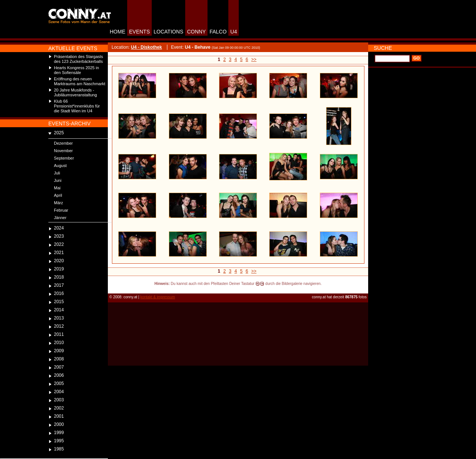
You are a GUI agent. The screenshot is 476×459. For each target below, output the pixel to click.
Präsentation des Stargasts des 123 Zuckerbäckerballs (78, 59)
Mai (57, 188)
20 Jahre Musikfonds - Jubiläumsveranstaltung (75, 92)
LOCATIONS (168, 32)
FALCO (218, 32)
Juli (57, 173)
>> (254, 60)
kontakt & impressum (157, 297)
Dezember (63, 143)
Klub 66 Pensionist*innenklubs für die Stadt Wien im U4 (77, 106)
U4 (234, 32)
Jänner (60, 218)
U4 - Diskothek (146, 47)
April (58, 195)
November (63, 151)
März (58, 203)
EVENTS (139, 32)
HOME (118, 32)
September (64, 158)
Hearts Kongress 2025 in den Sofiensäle (76, 70)
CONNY (197, 32)
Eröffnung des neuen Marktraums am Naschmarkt (80, 81)
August (60, 166)
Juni (58, 180)
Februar (61, 210)
